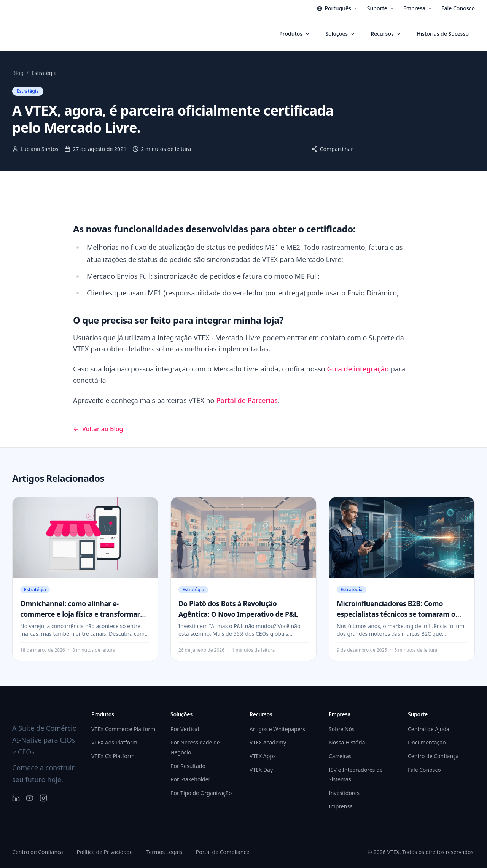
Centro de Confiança (433, 756)
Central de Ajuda (429, 729)
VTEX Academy (268, 742)
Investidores (344, 793)
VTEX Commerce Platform (123, 729)
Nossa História (347, 742)
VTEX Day (261, 770)
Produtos (295, 34)
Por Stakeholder (190, 779)
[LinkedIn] (16, 798)
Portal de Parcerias (247, 400)
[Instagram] (43, 798)
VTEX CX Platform (113, 756)
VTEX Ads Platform (114, 742)
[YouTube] (30, 798)
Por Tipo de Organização (201, 793)
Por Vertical (185, 729)
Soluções (340, 34)
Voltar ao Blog (98, 429)
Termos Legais (164, 852)
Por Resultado (188, 766)
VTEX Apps (263, 756)
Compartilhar (332, 149)
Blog (18, 73)
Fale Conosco (458, 8)
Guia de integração (358, 369)
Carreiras (340, 756)
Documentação (427, 742)
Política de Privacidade (104, 852)
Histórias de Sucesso (443, 34)
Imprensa (341, 806)
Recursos (386, 34)
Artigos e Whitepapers (277, 729)
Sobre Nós (342, 729)
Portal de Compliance (223, 852)
